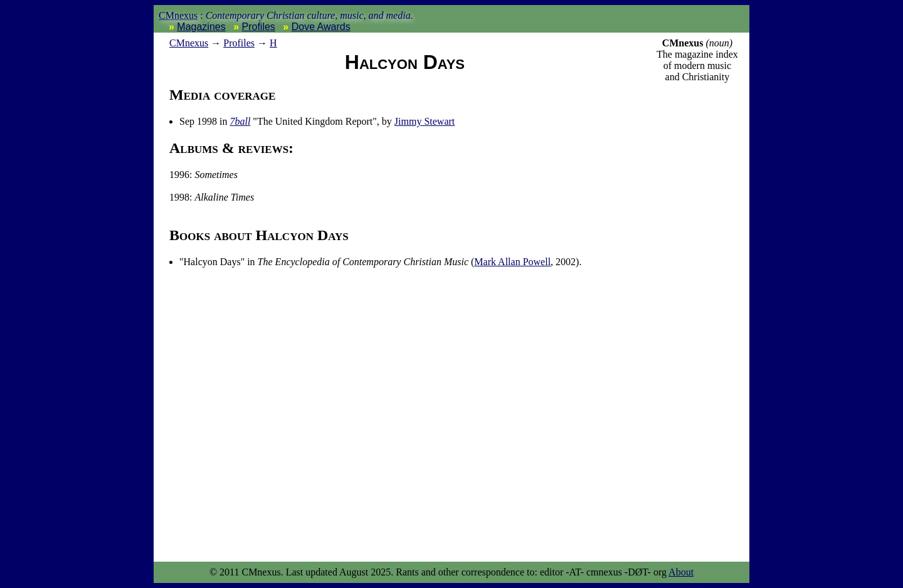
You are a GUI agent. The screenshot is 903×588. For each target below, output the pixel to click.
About (681, 572)
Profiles (259, 27)
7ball (240, 121)
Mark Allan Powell (512, 262)
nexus (189, 43)
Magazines (201, 27)
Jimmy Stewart (425, 121)
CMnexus (178, 15)
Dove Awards (321, 27)
